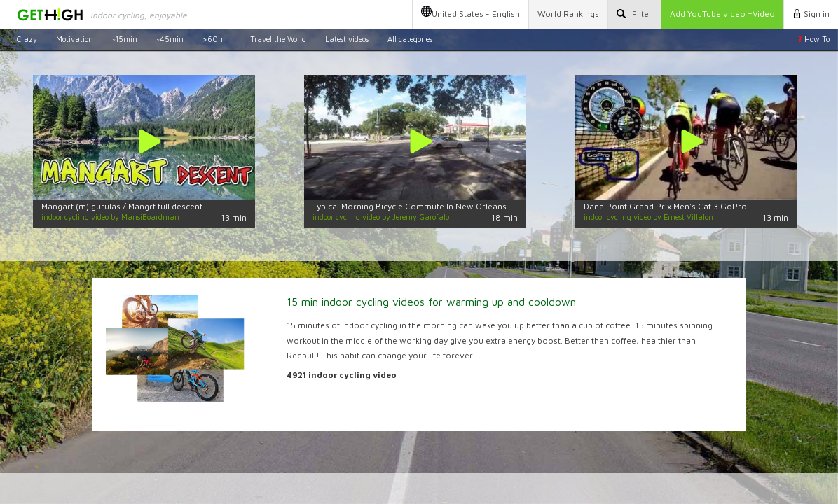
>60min (217, 39)
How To (814, 39)
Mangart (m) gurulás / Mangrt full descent (122, 206)
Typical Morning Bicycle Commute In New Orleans (410, 206)
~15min (125, 39)
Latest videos (347, 39)
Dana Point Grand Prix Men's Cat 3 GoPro (665, 206)
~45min (170, 39)
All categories (410, 39)
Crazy (27, 39)
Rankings (568, 14)
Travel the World (278, 39)
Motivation (75, 39)
